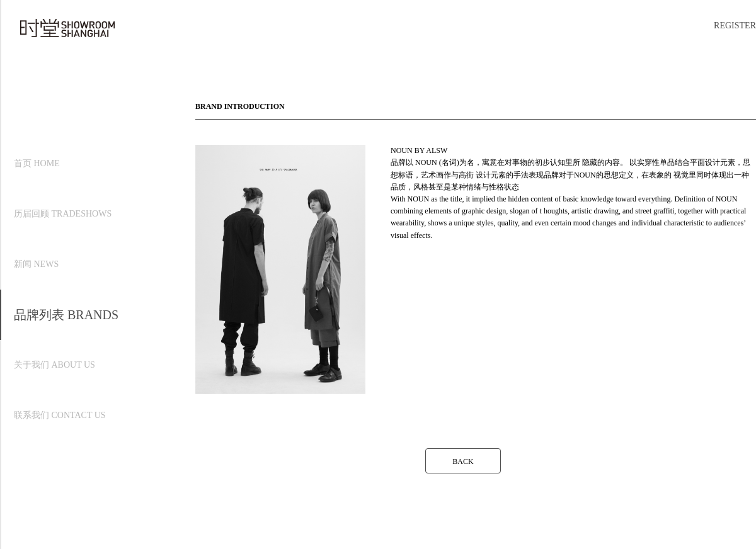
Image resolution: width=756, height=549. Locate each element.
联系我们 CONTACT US (60, 415)
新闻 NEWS (36, 264)
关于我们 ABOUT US (54, 365)
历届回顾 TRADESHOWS (63, 214)
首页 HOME (37, 163)
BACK (463, 461)
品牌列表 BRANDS (66, 315)
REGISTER (735, 25)
